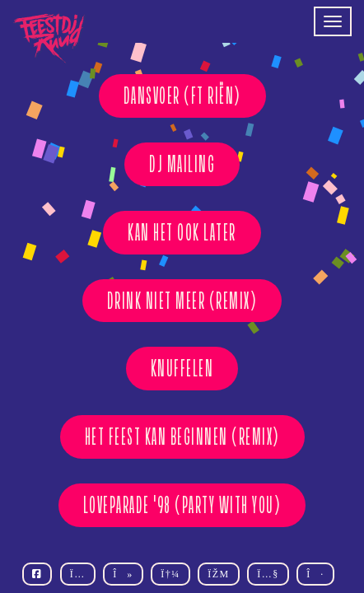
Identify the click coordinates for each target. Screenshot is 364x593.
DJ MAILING (182, 164)
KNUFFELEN (182, 368)
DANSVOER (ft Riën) (182, 96)
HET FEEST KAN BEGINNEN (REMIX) (182, 437)
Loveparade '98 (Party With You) (182, 505)
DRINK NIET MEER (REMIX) (182, 301)
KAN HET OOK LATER (182, 232)
